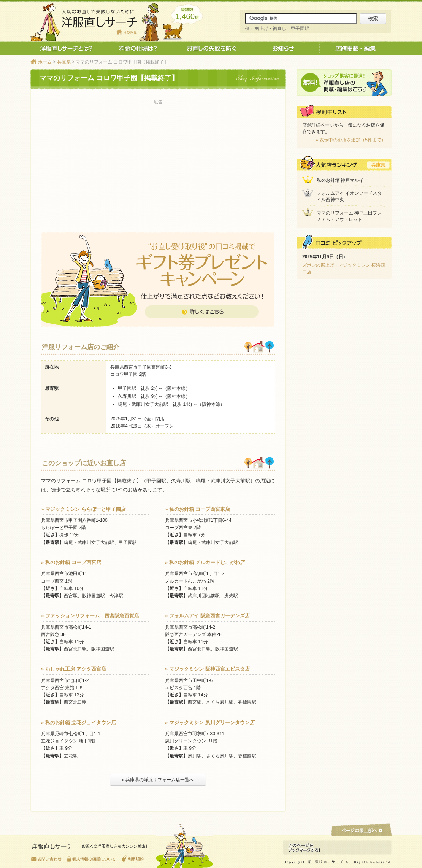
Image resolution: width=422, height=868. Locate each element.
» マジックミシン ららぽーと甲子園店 (83, 509)
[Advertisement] (158, 160)
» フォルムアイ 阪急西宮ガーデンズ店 (207, 616)
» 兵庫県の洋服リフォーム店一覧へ (158, 780)
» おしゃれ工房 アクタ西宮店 (74, 669)
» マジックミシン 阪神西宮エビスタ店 (207, 669)
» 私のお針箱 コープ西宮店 (71, 562)
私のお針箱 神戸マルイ (340, 180)
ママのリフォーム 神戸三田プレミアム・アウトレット (349, 216)
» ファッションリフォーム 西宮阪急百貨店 (90, 616)
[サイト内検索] (301, 18)
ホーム (45, 62)
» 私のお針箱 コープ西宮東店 (198, 509)
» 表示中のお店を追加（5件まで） (351, 140)
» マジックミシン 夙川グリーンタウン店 (210, 723)
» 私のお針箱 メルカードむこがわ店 (205, 562)
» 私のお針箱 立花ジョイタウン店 (79, 723)
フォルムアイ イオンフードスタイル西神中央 (349, 196)
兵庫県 (64, 62)
